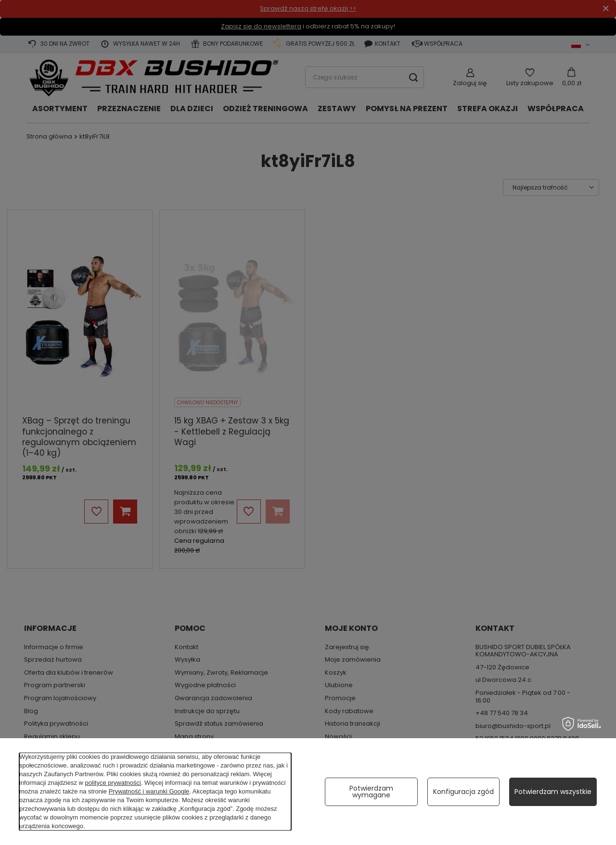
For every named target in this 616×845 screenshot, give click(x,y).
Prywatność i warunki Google (149, 791)
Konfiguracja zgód (463, 792)
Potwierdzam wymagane (371, 792)
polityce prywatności (113, 783)
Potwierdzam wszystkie (553, 792)
